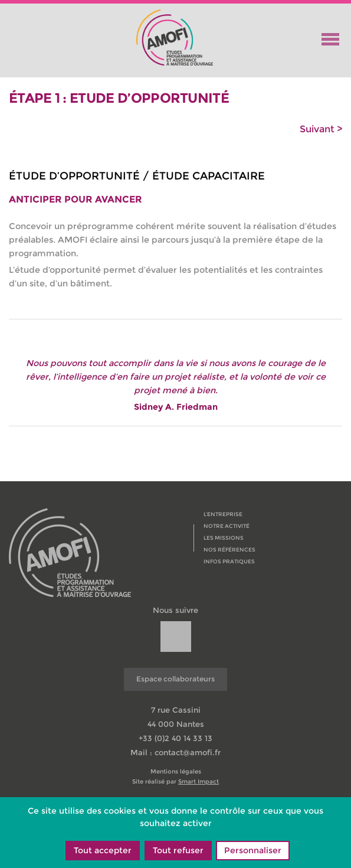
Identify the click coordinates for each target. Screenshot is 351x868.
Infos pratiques (229, 561)
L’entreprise (223, 514)
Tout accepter (103, 850)
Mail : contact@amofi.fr (175, 752)
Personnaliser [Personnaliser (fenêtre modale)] (253, 850)
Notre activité (227, 526)
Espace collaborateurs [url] (175, 679)
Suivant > (321, 129)
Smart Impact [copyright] (199, 782)
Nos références (229, 549)
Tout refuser (178, 850)
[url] (176, 637)
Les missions (224, 538)
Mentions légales (176, 772)
